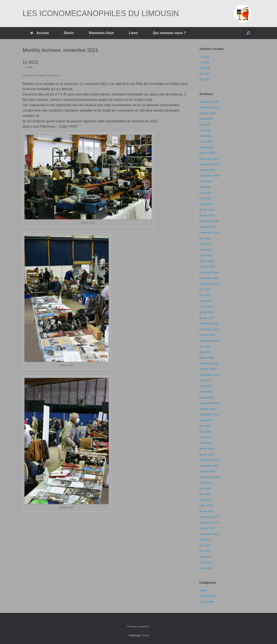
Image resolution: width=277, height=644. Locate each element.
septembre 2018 (209, 477)
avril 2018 (205, 500)
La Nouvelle (207, 602)
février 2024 (207, 210)
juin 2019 (205, 426)
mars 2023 (206, 255)
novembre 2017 (209, 523)
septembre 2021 (209, 341)
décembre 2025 (209, 102)
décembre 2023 (209, 221)
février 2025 (207, 147)
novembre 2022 (209, 278)
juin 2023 (205, 238)
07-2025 (204, 80)
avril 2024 (205, 198)
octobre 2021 (207, 335)
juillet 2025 (206, 119)
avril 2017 (205, 557)
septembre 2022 (209, 284)
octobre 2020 (207, 369)
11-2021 (30, 62)
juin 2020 (205, 380)
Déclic (69, 33)
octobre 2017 (207, 528)
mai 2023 (205, 244)
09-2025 (204, 74)
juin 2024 (205, 187)
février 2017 (207, 568)
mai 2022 (205, 295)
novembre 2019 (209, 403)
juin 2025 (205, 125)
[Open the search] (248, 33)
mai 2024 (205, 193)
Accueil (39, 33)
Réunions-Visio (101, 33)
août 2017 (205, 540)
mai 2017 (205, 551)
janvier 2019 (207, 454)
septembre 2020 (209, 375)
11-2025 (204, 62)
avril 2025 (205, 136)
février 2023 (207, 261)
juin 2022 (205, 289)
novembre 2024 (209, 164)
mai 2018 (205, 494)
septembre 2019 (209, 414)
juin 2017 (205, 545)
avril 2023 (205, 250)
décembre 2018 (209, 460)
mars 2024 (206, 204)
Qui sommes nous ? (169, 33)
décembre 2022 (209, 272)
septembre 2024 (209, 176)
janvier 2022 (207, 318)
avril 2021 (205, 352)
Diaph (30, 67)
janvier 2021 (207, 358)
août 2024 (205, 181)
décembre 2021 (209, 324)
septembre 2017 (209, 534)
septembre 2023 (209, 233)
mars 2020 (206, 392)
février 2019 (207, 449)
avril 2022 (205, 301)
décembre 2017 (209, 517)
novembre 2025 (209, 107)
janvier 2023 (207, 267)
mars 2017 (206, 562)
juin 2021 (205, 346)
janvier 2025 (207, 153)
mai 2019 (205, 432)
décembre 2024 (209, 159)
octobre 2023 (207, 227)
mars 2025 (206, 142)
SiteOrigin (135, 635)
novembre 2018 (209, 466)
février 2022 (207, 312)
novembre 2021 (209, 329)
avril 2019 (205, 437)
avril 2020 (205, 386)
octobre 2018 (207, 471)
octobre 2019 (207, 409)
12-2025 (204, 57)
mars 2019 (206, 443)
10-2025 (204, 68)
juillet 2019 (206, 420)
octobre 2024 (207, 170)
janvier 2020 (207, 398)
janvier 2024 (207, 216)
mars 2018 (206, 505)
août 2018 (205, 483)
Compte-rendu (208, 596)
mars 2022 (206, 307)
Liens (133, 33)
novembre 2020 (209, 363)
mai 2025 (205, 130)
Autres (203, 590)
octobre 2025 (207, 113)
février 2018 (207, 511)
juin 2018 (205, 489)
